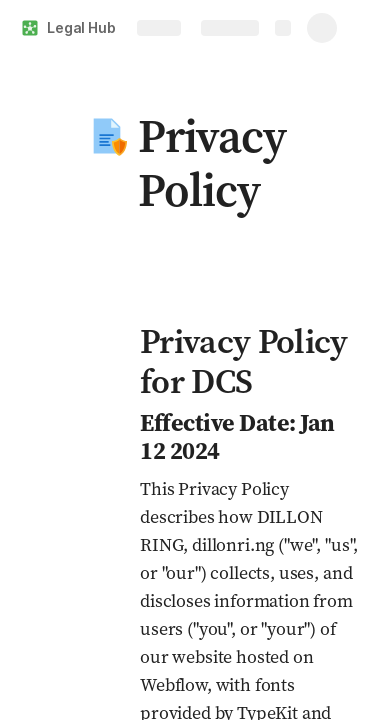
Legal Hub (81, 27)
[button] (107, 136)
